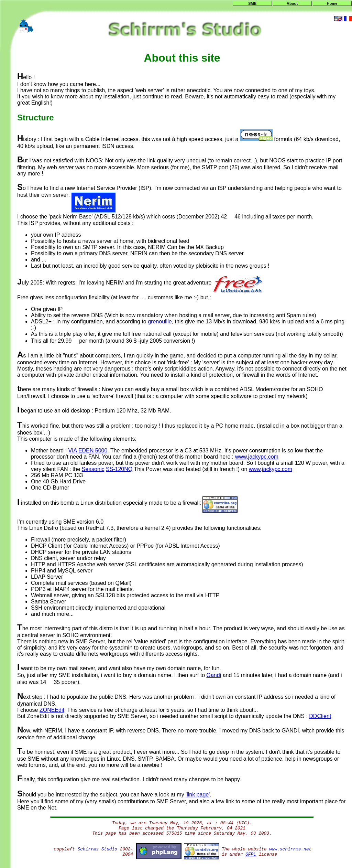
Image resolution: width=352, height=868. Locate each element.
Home (332, 3)
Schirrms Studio (97, 849)
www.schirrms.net (290, 849)
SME (252, 3)
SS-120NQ (119, 469)
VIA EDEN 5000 (88, 451)
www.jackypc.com (257, 457)
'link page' (198, 795)
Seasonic (93, 469)
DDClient (320, 716)
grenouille (160, 322)
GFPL (251, 854)
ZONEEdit (52, 710)
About (292, 3)
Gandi (214, 675)
